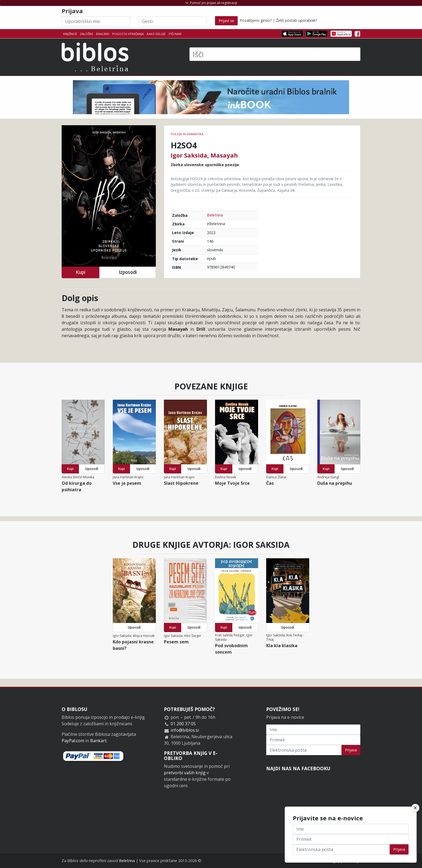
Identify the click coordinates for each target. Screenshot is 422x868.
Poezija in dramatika (187, 134)
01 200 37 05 (183, 724)
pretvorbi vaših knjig (185, 773)
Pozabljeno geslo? (256, 20)
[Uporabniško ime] (96, 21)
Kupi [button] (80, 272)
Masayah (224, 155)
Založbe (87, 34)
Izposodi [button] (128, 272)
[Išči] (275, 54)
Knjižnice (70, 34)
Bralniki (103, 34)
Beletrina (215, 215)
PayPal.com (73, 741)
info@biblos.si (185, 730)
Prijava (351, 750)
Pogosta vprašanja (128, 34)
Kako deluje (156, 34)
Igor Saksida (189, 155)
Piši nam (175, 34)
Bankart (98, 741)
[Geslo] (173, 21)
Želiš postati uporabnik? (297, 20)
